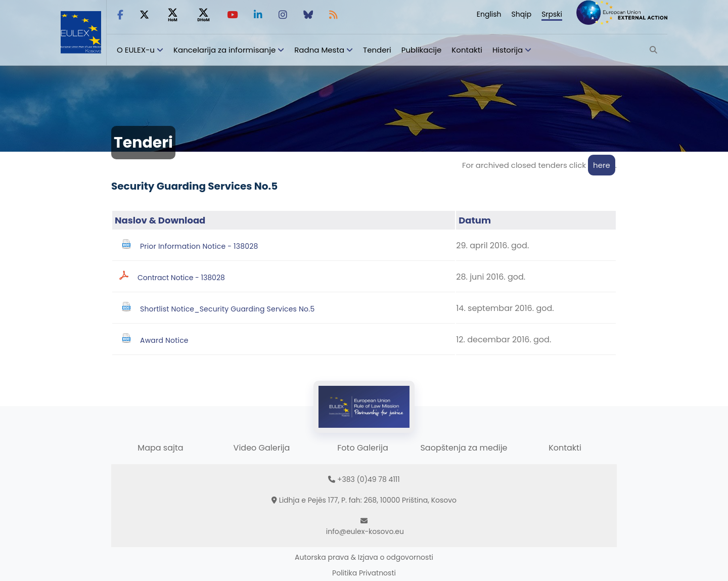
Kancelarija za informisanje (225, 50)
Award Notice (164, 340)
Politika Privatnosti (364, 573)
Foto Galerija (362, 448)
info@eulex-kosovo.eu (365, 531)
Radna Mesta (319, 50)
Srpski (552, 14)
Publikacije (422, 50)
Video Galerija (262, 448)
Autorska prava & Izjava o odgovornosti (364, 557)
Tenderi (377, 50)
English (489, 14)
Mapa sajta (160, 448)
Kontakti (467, 50)
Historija (508, 50)
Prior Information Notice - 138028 (199, 246)
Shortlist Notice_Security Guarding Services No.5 (227, 309)
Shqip (522, 14)
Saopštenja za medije (464, 448)
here (602, 165)
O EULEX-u (136, 50)
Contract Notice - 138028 (181, 278)
